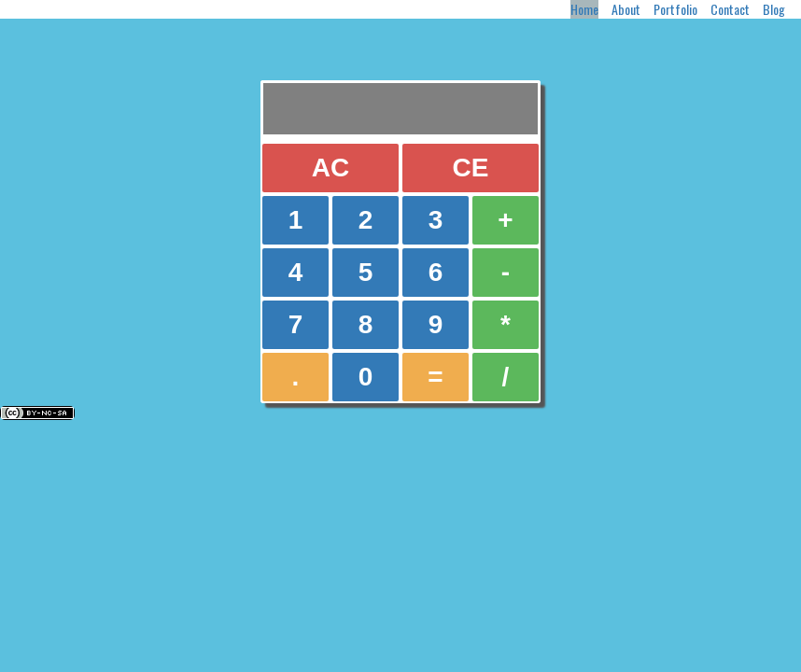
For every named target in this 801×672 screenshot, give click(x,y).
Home (584, 9)
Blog (774, 9)
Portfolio (675, 9)
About (626, 9)
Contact (730, 9)
